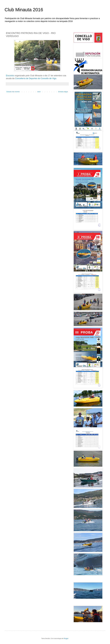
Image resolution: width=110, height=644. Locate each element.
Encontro (10, 76)
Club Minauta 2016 (24, 10)
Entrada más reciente (13, 92)
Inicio (39, 92)
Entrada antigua (63, 92)
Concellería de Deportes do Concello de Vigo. (36, 78)
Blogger (66, 638)
